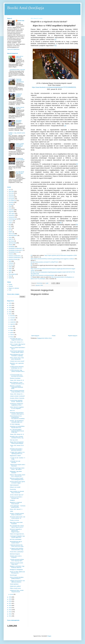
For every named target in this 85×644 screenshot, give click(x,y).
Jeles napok (11, 213)
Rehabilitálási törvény (14, 252)
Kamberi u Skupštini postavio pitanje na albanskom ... (17, 514)
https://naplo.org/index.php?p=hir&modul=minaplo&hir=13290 (61, 255)
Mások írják (11, 234)
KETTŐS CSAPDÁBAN (16, 540)
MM (9, 225)
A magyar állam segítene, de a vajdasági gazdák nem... (17, 453)
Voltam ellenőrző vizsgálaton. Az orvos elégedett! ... (17, 408)
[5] (61, 223)
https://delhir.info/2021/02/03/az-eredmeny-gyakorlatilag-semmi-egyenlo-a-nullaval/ (52, 259)
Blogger (49, 636)
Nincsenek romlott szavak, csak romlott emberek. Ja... (18, 517)
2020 (10, 597)
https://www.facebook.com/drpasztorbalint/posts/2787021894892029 (54, 87)
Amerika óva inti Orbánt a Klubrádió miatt (16, 498)
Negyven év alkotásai (14, 288)
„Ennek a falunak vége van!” (20, 108)
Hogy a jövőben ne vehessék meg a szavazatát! (17, 492)
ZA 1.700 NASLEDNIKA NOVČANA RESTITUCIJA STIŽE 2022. (17, 431)
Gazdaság (11, 202)
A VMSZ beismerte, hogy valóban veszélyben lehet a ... (17, 371)
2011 (10, 616)
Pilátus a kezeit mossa (15, 588)
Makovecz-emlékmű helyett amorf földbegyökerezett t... (17, 479)
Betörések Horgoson (15, 554)
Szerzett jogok (13, 575)
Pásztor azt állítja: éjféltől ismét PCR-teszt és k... (17, 572)
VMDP (10, 269)
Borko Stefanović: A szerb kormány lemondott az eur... (17, 383)
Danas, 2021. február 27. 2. (17, 342)
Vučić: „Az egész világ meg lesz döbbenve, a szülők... (18, 345)
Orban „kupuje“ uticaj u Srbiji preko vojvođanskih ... (17, 358)
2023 (10, 310)
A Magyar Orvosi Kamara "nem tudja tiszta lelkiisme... (17, 581)
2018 (10, 601)
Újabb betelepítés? (14, 485)
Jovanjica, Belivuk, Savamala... (17, 398)
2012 (10, 614)
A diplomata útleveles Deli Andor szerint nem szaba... (17, 546)
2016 (10, 605)
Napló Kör (11, 239)
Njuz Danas (11, 241)
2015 (10, 608)
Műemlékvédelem (13, 236)
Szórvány (11, 265)
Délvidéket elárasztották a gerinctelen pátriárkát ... (16, 450)
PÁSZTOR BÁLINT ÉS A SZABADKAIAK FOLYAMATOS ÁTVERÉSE (17, 417)
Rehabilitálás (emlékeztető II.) (16, 250)
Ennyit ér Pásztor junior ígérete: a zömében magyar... (18, 482)
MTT (10, 230)
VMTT (10, 272)
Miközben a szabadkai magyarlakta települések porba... (16, 387)
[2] (56, 46)
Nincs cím (12, 411)
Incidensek (11, 210)
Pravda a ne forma (14, 520)
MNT (10, 226)
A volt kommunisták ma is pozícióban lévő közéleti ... (17, 375)
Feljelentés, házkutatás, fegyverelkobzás (20, 81)
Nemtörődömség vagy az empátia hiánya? (16, 542)
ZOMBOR (12, 500)
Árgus (10, 276)
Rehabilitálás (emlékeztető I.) (16, 248)
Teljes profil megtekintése (13, 49)
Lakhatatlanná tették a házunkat (17, 70)
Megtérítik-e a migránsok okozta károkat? (16, 503)
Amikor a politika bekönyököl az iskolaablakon (20, 145)
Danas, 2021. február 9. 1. (16, 509)
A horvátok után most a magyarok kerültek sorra (16, 339)
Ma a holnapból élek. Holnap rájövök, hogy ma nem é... (17, 526)
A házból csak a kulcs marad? (17, 361)
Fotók (10, 290)
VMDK (10, 267)
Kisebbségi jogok (13, 219)
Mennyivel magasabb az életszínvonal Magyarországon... (16, 531)
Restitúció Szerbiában (15, 378)
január (12, 594)
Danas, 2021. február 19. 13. (17, 434)
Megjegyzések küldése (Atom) (44, 338)
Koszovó (11, 221)
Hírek (10, 208)
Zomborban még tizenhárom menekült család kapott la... (17, 413)
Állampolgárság (12, 274)
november (13, 318)
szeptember (13, 322)
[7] (77, 239)
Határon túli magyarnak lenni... (17, 534)
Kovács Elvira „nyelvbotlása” (17, 552)
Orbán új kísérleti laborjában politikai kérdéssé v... (17, 578)
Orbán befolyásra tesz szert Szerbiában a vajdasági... (17, 355)
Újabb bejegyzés (35, 336)
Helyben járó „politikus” (15, 586)
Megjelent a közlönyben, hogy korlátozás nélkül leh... (17, 567)
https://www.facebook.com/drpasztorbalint (43, 275)
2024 (10, 308)
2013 (10, 612)
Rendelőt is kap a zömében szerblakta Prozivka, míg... (17, 437)
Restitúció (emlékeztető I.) (15, 256)
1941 (10, 190)
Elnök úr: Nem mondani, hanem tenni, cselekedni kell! (18, 475)
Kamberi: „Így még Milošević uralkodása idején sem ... (17, 421)
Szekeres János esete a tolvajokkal (16, 557)
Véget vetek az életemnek (20, 57)
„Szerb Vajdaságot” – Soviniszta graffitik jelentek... (18, 506)
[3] (65, 126)
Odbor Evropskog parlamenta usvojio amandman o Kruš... (17, 391)
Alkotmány (11, 195)
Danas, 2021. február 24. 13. (17, 380)
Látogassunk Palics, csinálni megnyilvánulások (17, 591)
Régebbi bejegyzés (73, 336)
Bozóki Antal (21, 21)
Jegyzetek (38, 285)
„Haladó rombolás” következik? (17, 396)
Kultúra (10, 223)
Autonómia (11, 197)
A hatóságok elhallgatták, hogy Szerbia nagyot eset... (17, 537)
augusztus (13, 324)
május (12, 330)
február (12, 337)
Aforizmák (11, 193)
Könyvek (11, 286)
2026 (10, 303)
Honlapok (11, 204)
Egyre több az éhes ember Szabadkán (16, 523)
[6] (77, 225)
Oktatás (10, 245)
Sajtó (10, 261)
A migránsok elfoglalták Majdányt (19, 95)
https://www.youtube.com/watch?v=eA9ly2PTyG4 (45, 262)
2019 (10, 599)
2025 (10, 305)
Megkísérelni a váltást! (15, 456)
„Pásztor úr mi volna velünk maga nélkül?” (17, 564)
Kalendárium (12, 215)
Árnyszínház (13, 489)
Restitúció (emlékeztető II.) (15, 258)
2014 (10, 610)
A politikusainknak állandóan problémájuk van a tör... (17, 367)
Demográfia (11, 199)
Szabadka (11, 263)
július (12, 326)
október (12, 320)
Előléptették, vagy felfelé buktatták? (16, 472)
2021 (10, 314)
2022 (10, 312)
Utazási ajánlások (14, 584)
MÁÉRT (10, 232)
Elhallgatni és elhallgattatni (16, 570)
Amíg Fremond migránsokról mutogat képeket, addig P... (17, 352)
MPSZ (10, 228)
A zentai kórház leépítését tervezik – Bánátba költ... (17, 401)
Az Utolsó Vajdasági (15, 424)
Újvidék (10, 278)
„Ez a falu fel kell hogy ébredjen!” (20, 172)
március (12, 335)
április (12, 333)
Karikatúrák (11, 217)
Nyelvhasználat (12, 243)
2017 (10, 603)
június (12, 328)
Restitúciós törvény (13, 260)
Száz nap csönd (14, 440)
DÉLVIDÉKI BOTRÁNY (19, 121)
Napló (10, 237)
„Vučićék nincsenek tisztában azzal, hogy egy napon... (17, 560)
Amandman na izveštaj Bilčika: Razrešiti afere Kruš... (17, 427)
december (13, 316)
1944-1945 (11, 191)
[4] (77, 164)
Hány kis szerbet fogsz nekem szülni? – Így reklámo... (17, 469)
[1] (55, 39)
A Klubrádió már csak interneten (15, 462)
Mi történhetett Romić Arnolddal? (20, 159)
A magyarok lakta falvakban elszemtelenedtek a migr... (17, 549)
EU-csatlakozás (12, 201)
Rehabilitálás (12, 247)
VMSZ (42, 285)
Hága (10, 206)
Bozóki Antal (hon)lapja (26, 8)
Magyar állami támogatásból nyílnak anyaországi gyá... (17, 443)
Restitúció (11, 254)
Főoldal (54, 336)
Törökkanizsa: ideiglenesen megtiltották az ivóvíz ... (17, 404)
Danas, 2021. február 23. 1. (17, 394)
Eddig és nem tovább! (15, 487)
